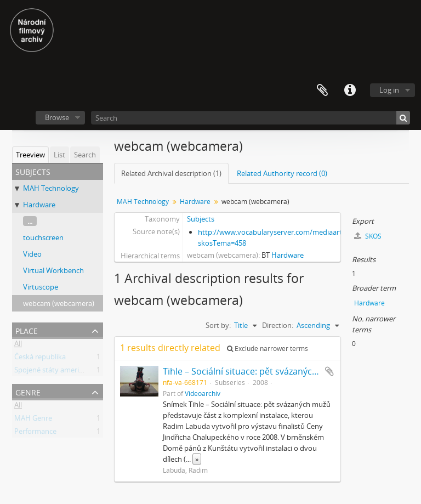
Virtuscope (41, 287)
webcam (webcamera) (59, 303)
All (18, 346)
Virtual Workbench (53, 270)
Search (85, 155)
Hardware (39, 205)
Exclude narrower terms (268, 349)
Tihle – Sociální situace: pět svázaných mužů (253, 371)
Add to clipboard (329, 371)
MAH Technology (51, 188)
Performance (35, 433)
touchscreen (43, 237)
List (59, 155)
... (30, 221)
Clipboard (322, 90)
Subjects (201, 219)
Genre (28, 391)
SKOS (368, 236)
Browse (57, 117)
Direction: (278, 325)
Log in (389, 90)
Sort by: (218, 325)
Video (32, 254)
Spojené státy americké (52, 372)
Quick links (350, 90)
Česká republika (40, 359)
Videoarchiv (203, 393)
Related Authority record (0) (282, 173)
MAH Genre (33, 420)
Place (27, 330)
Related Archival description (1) (171, 173)
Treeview (30, 155)
